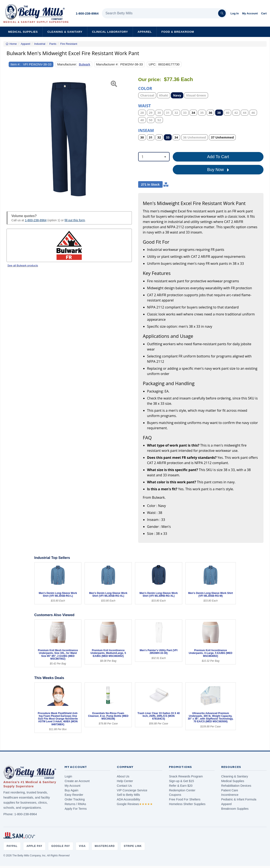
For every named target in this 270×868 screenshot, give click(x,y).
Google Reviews (135, 804)
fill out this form (75, 220)
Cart (264, 13)
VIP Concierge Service (132, 790)
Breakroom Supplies (235, 809)
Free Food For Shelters (185, 799)
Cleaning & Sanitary (65, 32)
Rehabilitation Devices (236, 786)
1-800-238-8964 (87, 13)
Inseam (146, 130)
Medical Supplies (23, 32)
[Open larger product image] (69, 139)
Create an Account (77, 781)
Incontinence (230, 795)
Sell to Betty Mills (128, 795)
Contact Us (124, 786)
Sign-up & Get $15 (181, 781)
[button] (11, 139)
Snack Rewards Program (186, 776)
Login (68, 776)
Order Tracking (75, 799)
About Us (123, 776)
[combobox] (154, 157)
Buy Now (218, 170)
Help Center (125, 781)
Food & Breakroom (178, 32)
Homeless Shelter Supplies (187, 804)
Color (145, 88)
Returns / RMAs (75, 804)
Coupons (175, 795)
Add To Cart (218, 157)
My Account (250, 13)
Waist (144, 105)
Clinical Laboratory (110, 32)
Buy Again (71, 790)
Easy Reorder (74, 795)
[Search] (222, 13)
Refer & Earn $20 (181, 786)
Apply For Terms (76, 809)
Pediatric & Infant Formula (239, 799)
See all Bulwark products (23, 266)
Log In (235, 13)
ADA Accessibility (128, 799)
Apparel (145, 32)
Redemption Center (182, 790)
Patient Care (230, 790)
